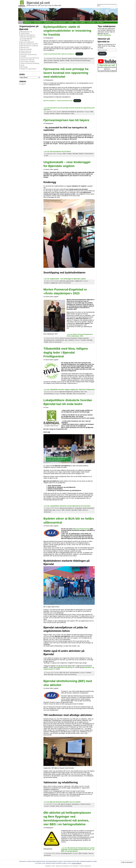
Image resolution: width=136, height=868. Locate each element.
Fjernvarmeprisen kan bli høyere (66, 120)
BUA (67, 673)
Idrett (57, 806)
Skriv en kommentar (65, 283)
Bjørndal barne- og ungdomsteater (26, 32)
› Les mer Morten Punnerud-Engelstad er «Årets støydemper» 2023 (80, 335)
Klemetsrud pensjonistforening (30, 58)
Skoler (23, 65)
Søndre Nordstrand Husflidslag (30, 63)
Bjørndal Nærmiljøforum (28, 35)
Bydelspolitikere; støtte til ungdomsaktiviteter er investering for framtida (67, 31)
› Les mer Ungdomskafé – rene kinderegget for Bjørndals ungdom (65, 279)
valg (53, 510)
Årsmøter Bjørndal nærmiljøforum (27, 39)
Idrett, (46, 674)
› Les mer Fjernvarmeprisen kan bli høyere (57, 151)
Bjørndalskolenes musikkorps (29, 46)
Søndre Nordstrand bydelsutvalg (77, 59)
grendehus (77, 392)
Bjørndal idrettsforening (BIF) (29, 44)
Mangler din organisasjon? (29, 69)
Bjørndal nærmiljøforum (69, 112)
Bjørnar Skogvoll (66, 804)
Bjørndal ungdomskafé (67, 281)
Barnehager (24, 67)
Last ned (79, 54)
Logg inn (23, 84)
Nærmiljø (69, 394)
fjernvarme (80, 112)
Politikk (58, 114)
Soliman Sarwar (85, 804)
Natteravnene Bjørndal (27, 60)
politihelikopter (60, 340)
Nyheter (81, 154)
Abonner (102, 54)
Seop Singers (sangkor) (28, 62)
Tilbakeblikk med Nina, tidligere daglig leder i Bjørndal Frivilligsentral (66, 352)
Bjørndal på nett (38, 3)
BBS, (46, 60)
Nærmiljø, (57, 60)
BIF (64, 673)
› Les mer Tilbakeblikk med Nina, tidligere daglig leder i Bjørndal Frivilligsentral (69, 389)
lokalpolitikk (78, 508)
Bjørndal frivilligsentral (27, 42)
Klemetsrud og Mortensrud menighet (29, 55)
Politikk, (68, 60)
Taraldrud (71, 340)
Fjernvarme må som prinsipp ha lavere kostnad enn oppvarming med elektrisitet (66, 73)
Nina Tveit (84, 392)
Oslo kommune (59, 674)
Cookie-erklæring (76, 863)
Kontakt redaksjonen (104, 35)
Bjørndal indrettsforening (81, 529)
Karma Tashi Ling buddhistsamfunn (26, 52)
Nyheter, (63, 60)
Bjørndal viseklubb (26, 49)
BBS (61, 673)
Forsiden (85, 853)
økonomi (64, 59)
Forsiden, (51, 60)
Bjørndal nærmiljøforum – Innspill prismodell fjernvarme (58, 101)
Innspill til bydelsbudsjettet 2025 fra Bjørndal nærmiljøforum (59, 54)
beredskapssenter (66, 853)
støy (66, 340)
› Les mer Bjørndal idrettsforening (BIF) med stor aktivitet (62, 802)
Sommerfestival (49, 394)
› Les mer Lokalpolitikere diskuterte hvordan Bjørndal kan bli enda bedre (67, 506)
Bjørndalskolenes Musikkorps (63, 667)
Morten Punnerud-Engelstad (69, 338)
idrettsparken (76, 804)
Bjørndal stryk (25, 47)
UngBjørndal (78, 281)
